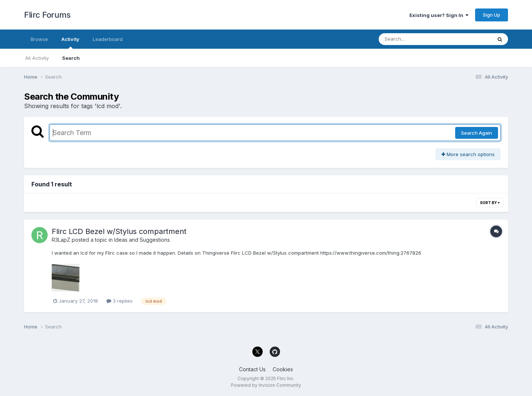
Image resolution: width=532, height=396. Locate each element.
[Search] (415, 39)
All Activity (37, 58)
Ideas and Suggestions (142, 240)
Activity (70, 42)
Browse (39, 39)
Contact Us (252, 369)
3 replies (120, 301)
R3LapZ (61, 240)
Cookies (283, 369)
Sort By (490, 203)
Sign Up (492, 15)
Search (71, 58)
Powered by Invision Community (266, 385)
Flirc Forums (47, 15)
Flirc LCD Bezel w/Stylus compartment (119, 231)
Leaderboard (108, 39)
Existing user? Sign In (439, 15)
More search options (468, 154)
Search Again (477, 133)
